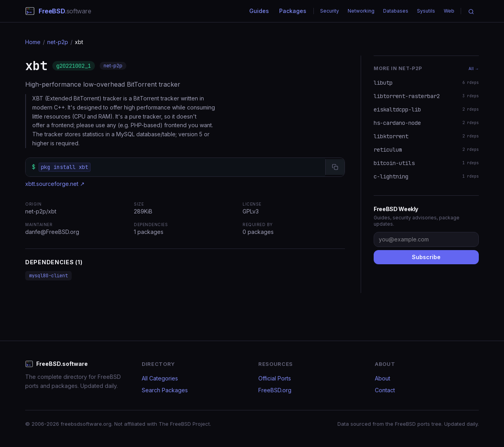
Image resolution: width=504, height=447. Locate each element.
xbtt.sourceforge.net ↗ (55, 184)
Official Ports (275, 378)
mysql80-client (48, 276)
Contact (385, 390)
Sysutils (426, 11)
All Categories (160, 378)
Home (33, 42)
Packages (293, 11)
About (383, 378)
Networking (361, 11)
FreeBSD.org (275, 390)
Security (330, 11)
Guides (259, 11)
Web (449, 11)
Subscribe (426, 257)
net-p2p (58, 42)
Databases (396, 11)
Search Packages (165, 390)
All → (474, 69)
